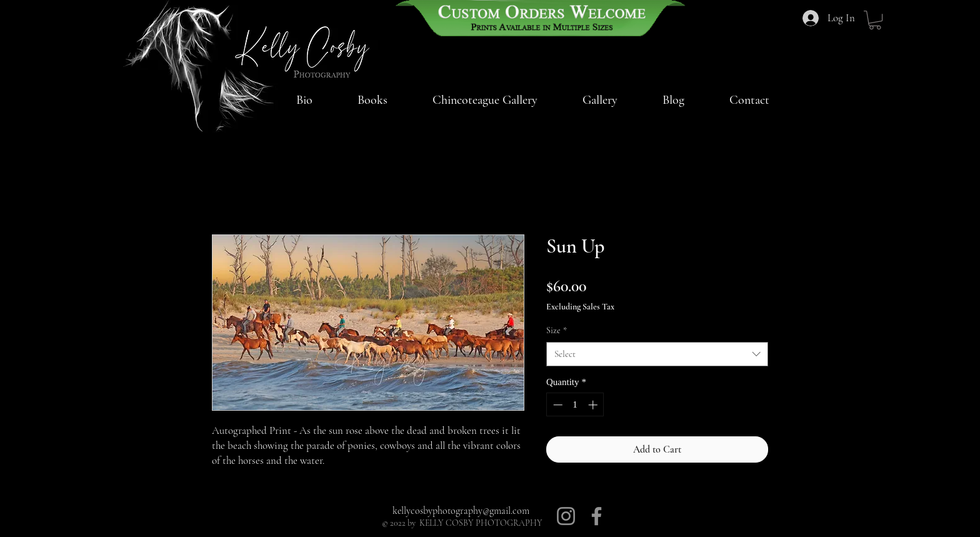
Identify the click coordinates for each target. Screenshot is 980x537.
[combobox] (657, 354)
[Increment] (594, 405)
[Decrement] (557, 405)
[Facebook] (597, 516)
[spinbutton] (575, 405)
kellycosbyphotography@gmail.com (461, 511)
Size (557, 330)
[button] (485, 100)
